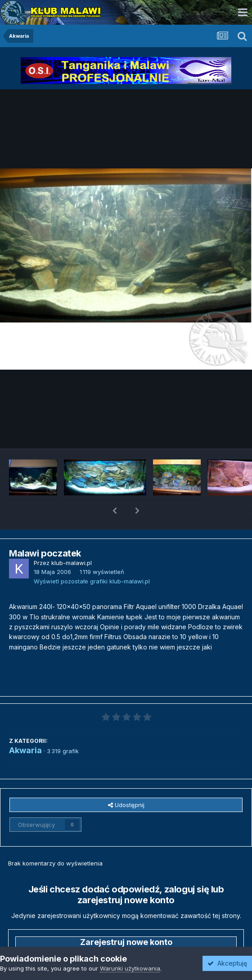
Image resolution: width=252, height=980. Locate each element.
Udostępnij (126, 781)
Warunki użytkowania (130, 968)
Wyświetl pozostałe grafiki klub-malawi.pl (92, 558)
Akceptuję (227, 963)
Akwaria (25, 727)
